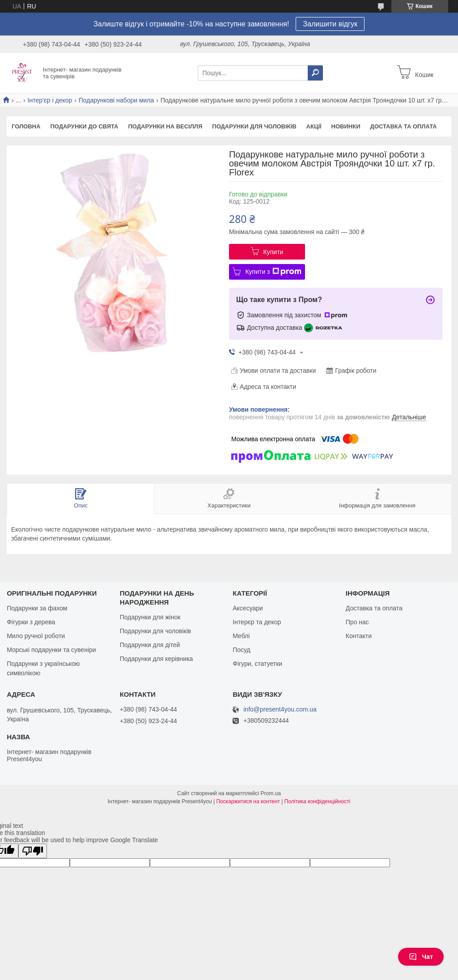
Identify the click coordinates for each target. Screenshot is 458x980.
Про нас (357, 622)
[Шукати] (315, 73)
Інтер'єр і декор (50, 100)
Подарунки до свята (84, 126)
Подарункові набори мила (117, 100)
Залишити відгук (330, 24)
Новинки (346, 126)
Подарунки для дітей (150, 645)
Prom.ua (271, 793)
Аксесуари (248, 608)
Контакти (359, 636)
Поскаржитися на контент (248, 801)
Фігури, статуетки (257, 664)
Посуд (242, 650)
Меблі (241, 636)
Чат (421, 957)
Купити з (273, 272)
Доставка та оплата (404, 126)
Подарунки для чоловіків (254, 126)
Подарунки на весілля (165, 126)
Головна (26, 126)
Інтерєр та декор (257, 622)
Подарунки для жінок (150, 617)
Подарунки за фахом (37, 608)
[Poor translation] (33, 851)
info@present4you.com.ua (280, 709)
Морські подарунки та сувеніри (51, 650)
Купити (274, 252)
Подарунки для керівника (157, 659)
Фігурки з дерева (31, 622)
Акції (314, 126)
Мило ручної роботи (36, 636)
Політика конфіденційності (318, 801)
